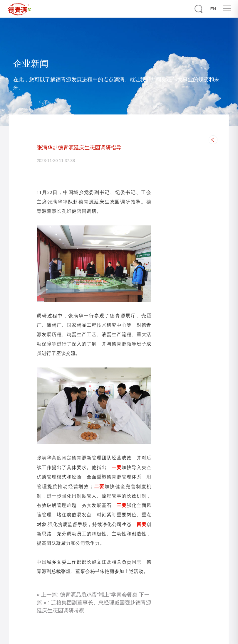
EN (213, 9)
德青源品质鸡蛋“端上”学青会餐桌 (99, 595)
